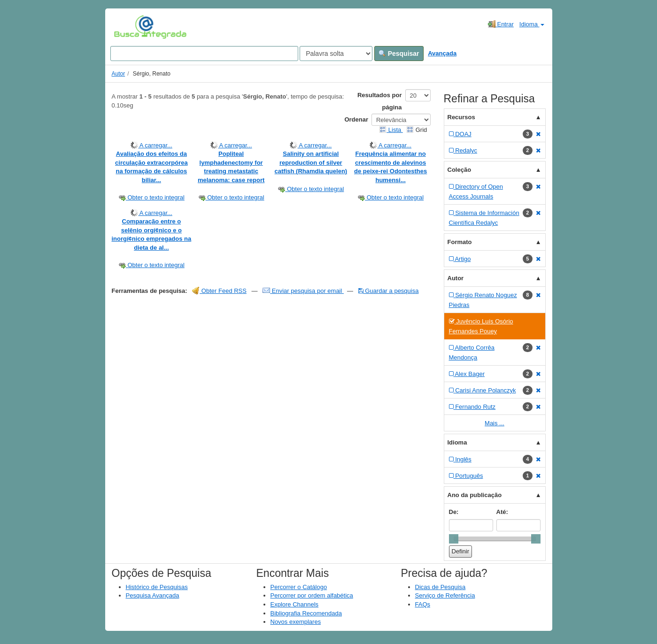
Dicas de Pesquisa (441, 587)
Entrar (501, 24)
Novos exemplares (296, 622)
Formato (460, 242)
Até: (502, 512)
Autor (119, 74)
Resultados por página (380, 101)
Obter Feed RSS (219, 291)
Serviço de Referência (445, 595)
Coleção (460, 170)
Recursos (461, 117)
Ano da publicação (475, 495)
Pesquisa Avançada (153, 595)
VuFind (128, 27)
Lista (391, 130)
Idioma (532, 24)
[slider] (454, 539)
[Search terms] (204, 54)
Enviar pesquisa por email (303, 291)
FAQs (423, 604)
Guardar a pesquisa (389, 291)
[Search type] (336, 54)
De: (454, 512)
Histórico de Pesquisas (157, 587)
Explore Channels (295, 604)
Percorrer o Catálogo (299, 587)
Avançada (442, 53)
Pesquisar (399, 54)
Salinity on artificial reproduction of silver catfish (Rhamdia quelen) (311, 162)
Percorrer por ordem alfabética (312, 595)
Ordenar (356, 119)
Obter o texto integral (151, 197)
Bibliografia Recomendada (306, 613)
